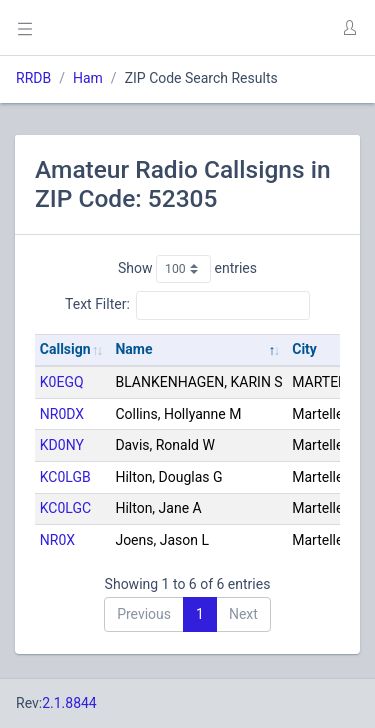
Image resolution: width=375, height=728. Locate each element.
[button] (349, 28)
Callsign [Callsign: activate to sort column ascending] (65, 349)
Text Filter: (187, 305)
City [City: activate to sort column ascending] (304, 349)
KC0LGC (65, 508)
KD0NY (62, 445)
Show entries (187, 269)
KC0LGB (65, 477)
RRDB (33, 78)
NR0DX (62, 414)
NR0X (57, 540)
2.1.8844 (69, 703)
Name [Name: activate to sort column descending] (133, 349)
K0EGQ (62, 382)
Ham (88, 78)
